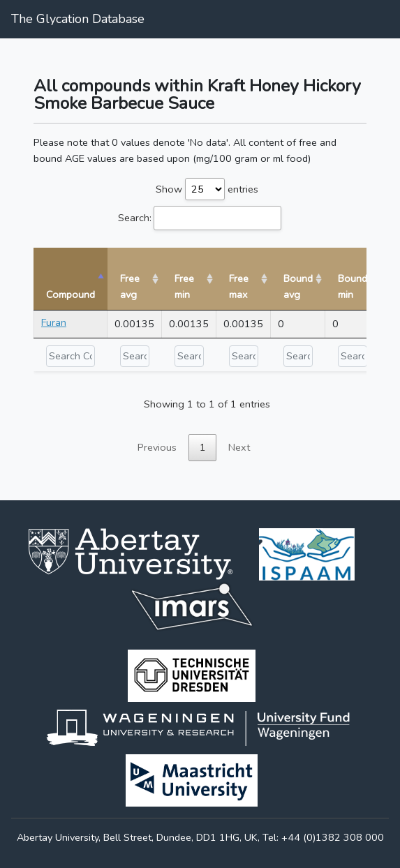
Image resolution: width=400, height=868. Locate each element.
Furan (54, 322)
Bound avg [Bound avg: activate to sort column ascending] (298, 286)
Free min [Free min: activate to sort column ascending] (184, 286)
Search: (200, 218)
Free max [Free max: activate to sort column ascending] (239, 286)
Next (239, 447)
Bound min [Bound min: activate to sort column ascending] (353, 286)
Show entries (207, 189)
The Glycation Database (78, 19)
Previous (157, 447)
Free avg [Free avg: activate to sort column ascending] (130, 286)
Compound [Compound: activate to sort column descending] (71, 294)
